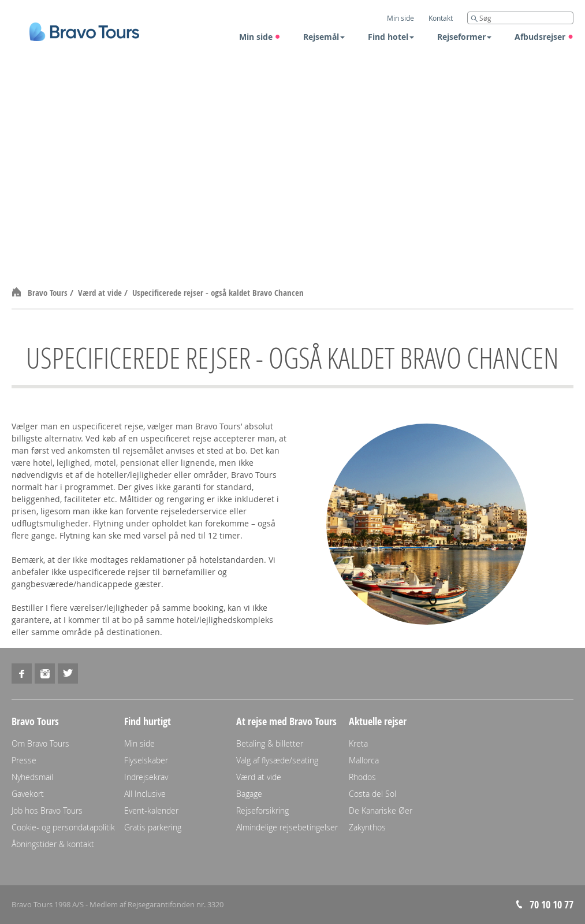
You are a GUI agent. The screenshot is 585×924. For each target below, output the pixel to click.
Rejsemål (324, 37)
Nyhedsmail (32, 777)
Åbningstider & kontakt (53, 844)
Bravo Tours (49, 293)
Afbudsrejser (544, 37)
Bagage (249, 794)
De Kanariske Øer (381, 810)
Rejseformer (464, 37)
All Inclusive (145, 794)
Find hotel (391, 37)
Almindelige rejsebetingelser (287, 827)
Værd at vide (101, 293)
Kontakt (441, 18)
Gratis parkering (153, 827)
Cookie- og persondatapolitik (63, 827)
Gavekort (28, 794)
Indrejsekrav (146, 777)
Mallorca (364, 760)
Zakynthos (367, 827)
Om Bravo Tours (40, 743)
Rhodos (362, 777)
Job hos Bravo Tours (47, 810)
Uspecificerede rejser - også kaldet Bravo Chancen (218, 293)
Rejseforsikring (262, 810)
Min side (260, 37)
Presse (24, 760)
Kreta (358, 743)
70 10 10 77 (552, 905)
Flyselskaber (146, 760)
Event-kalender (151, 810)
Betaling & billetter (270, 743)
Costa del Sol (372, 794)
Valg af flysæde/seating (277, 760)
